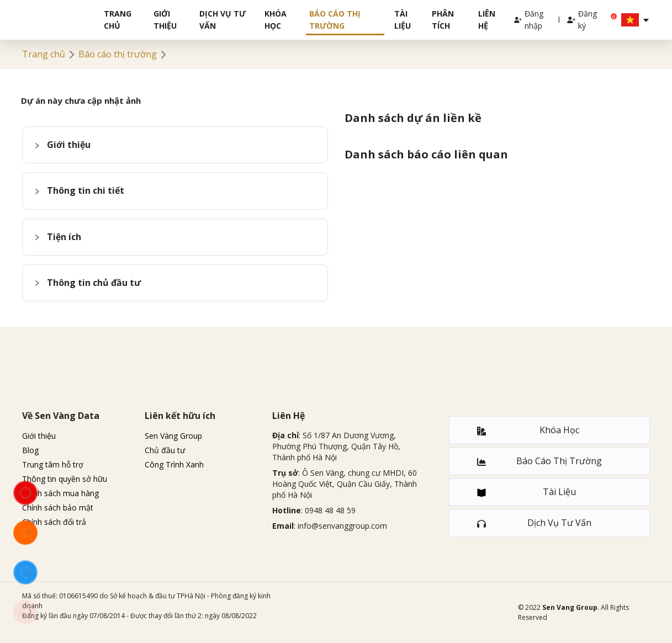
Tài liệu (403, 20)
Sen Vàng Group (173, 436)
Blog (30, 450)
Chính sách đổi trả (54, 522)
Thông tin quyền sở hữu (65, 479)
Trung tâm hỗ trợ (53, 464)
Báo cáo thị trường (335, 20)
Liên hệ (487, 20)
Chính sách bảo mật (58, 508)
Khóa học (276, 20)
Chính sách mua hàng (60, 493)
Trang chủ (118, 20)
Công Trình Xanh (174, 464)
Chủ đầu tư (165, 450)
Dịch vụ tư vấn (223, 20)
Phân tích (443, 20)
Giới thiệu (165, 20)
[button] (175, 145)
